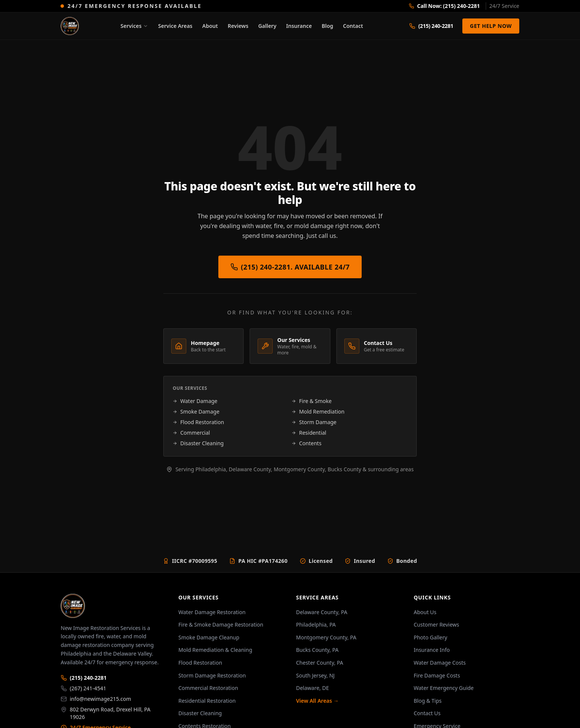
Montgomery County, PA (326, 637)
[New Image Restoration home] (114, 606)
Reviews (238, 26)
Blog (328, 26)
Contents (306, 443)
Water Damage (195, 401)
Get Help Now (491, 26)
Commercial (191, 433)
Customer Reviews (437, 625)
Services (135, 26)
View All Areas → (317, 701)
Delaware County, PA (322, 612)
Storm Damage (314, 422)
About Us (425, 612)
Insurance (299, 26)
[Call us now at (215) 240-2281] (464, 6)
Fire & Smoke (311, 401)
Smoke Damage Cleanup (209, 637)
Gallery (267, 26)
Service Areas (175, 26)
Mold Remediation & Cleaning (215, 650)
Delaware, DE (312, 688)
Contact (353, 26)
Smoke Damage (196, 412)
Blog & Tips (428, 701)
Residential (309, 433)
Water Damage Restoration (212, 612)
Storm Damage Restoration (212, 675)
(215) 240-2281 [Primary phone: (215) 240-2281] (84, 678)
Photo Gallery (430, 637)
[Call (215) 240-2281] (431, 26)
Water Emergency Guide (444, 688)
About (210, 26)
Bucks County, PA (317, 650)
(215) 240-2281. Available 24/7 (290, 267)
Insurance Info (432, 650)
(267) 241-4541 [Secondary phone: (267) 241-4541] (84, 688)
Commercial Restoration (208, 688)
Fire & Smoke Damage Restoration (221, 625)
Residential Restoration (207, 701)
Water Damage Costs (440, 663)
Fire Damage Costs (437, 675)
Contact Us (427, 713)
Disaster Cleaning (198, 443)
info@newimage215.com (96, 699)
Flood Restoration (198, 422)
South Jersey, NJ (315, 675)
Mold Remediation (318, 412)
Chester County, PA (320, 663)
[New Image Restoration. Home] (70, 26)
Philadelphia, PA (316, 625)
